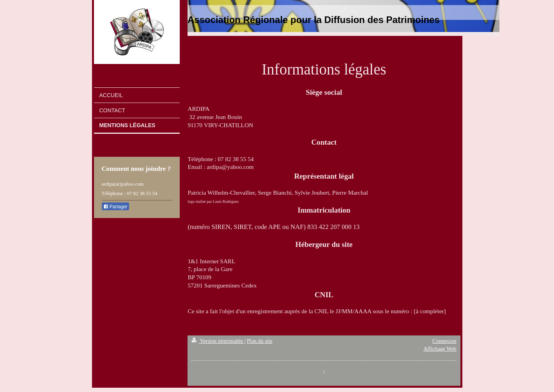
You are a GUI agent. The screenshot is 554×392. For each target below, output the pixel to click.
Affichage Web (440, 349)
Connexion (444, 341)
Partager (115, 207)
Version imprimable (218, 341)
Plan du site (259, 341)
